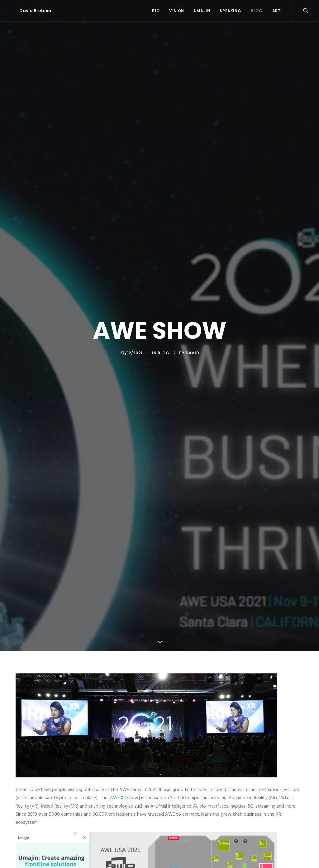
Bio (156, 11)
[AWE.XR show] (124, 785)
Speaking (230, 11)
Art (276, 11)
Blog (257, 11)
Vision (177, 11)
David (192, 346)
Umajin (202, 11)
